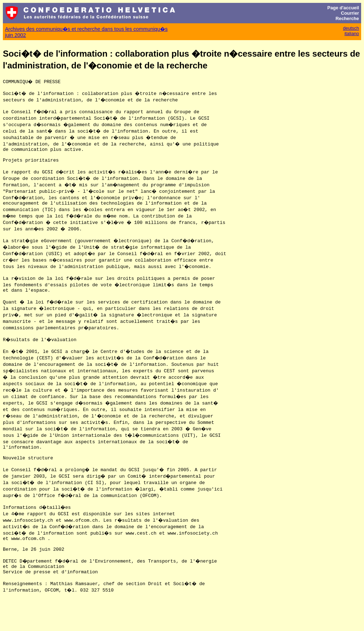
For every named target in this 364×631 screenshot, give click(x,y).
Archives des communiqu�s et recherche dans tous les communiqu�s (86, 29)
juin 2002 (15, 35)
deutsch (351, 28)
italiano (352, 34)
